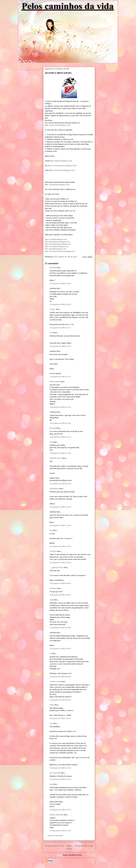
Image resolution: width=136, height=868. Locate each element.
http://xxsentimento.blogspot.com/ (57, 246)
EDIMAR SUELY (56, 458)
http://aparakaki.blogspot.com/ (56, 249)
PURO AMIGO (55, 382)
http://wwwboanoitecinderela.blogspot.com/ (60, 251)
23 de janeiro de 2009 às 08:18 (60, 649)
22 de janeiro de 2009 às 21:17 (60, 328)
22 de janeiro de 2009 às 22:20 (60, 453)
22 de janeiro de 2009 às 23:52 (60, 546)
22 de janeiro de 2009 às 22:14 (60, 437)
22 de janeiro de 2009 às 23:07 (60, 507)
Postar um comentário (55, 836)
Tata (51, 530)
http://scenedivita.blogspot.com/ (56, 239)
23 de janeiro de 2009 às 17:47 (60, 810)
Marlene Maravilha (56, 815)
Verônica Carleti (55, 681)
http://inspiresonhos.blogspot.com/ (57, 125)
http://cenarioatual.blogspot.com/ (57, 185)
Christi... (53, 309)
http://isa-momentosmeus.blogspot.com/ (62, 166)
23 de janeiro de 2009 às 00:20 (60, 563)
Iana (51, 784)
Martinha (53, 268)
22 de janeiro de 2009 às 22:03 (60, 423)
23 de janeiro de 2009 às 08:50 (60, 677)
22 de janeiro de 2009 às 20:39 (60, 304)
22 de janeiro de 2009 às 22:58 (60, 484)
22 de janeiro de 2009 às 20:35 (60, 283)
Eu (51, 653)
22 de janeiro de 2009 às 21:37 (60, 377)
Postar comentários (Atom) (72, 855)
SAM (51, 333)
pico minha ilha (55, 773)
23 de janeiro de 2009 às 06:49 (60, 628)
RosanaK (53, 428)
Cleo (51, 442)
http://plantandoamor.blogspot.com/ (57, 242)
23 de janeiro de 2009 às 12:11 (60, 768)
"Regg (81, 101)
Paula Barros (54, 489)
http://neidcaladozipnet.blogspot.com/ (58, 244)
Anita (52, 600)
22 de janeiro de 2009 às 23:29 (60, 525)
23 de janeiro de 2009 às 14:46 (60, 779)
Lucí (51, 723)
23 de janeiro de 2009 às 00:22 (60, 583)
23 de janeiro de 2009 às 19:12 (60, 831)
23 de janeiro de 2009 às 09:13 (60, 700)
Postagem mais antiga (84, 846)
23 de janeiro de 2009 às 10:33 (60, 718)
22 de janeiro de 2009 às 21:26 (60, 346)
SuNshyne (53, 551)
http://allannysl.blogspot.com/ (61, 161)
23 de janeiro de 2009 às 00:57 (60, 595)
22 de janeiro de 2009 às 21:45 (60, 407)
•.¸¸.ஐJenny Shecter (57, 567)
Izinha (52, 705)
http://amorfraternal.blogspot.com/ (62, 170)
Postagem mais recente (54, 846)
